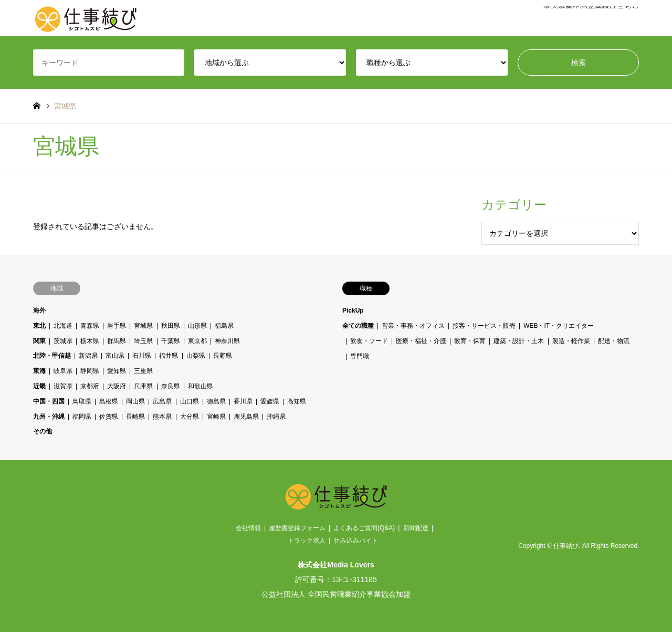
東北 (39, 326)
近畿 (39, 386)
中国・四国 (49, 401)
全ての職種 (358, 326)
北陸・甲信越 (52, 356)
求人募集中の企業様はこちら (591, 18)
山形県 (197, 326)
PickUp (353, 310)
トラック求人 (307, 541)
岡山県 (135, 401)
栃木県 (90, 341)
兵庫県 (143, 386)
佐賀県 (109, 417)
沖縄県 (276, 417)
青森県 (90, 326)
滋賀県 (63, 386)
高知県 (297, 401)
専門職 (360, 356)
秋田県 (170, 326)
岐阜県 (63, 371)
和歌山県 (200, 386)
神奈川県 (227, 341)
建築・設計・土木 (519, 341)
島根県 (109, 401)
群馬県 (117, 341)
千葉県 (170, 341)
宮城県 (143, 326)
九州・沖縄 (49, 417)
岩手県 (117, 326)
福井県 (169, 356)
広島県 (162, 401)
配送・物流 (613, 341)
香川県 (243, 401)
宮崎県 (216, 417)
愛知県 (117, 371)
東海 (39, 371)
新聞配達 (416, 528)
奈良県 (170, 386)
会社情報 (248, 528)
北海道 (63, 326)
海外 (39, 310)
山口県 (189, 401)
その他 (43, 431)
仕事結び (566, 546)
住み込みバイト (356, 541)
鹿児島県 (246, 417)
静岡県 (90, 371)
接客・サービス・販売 (484, 326)
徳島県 (216, 401)
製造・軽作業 (571, 341)
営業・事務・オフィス (413, 326)
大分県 (189, 417)
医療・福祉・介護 (421, 341)
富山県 (115, 356)
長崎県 (135, 417)
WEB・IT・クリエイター (559, 326)
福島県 (224, 326)
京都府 (90, 386)
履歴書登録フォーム (297, 528)
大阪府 (117, 386)
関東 (39, 341)
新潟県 (88, 356)
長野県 (222, 356)
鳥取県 (82, 401)
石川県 (142, 356)
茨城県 (63, 341)
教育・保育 (470, 341)
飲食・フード (369, 341)
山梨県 (195, 356)
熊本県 (162, 417)
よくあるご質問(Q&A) (364, 528)
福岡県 (82, 417)
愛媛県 (270, 401)
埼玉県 (143, 341)
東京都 (197, 341)
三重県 (143, 371)
